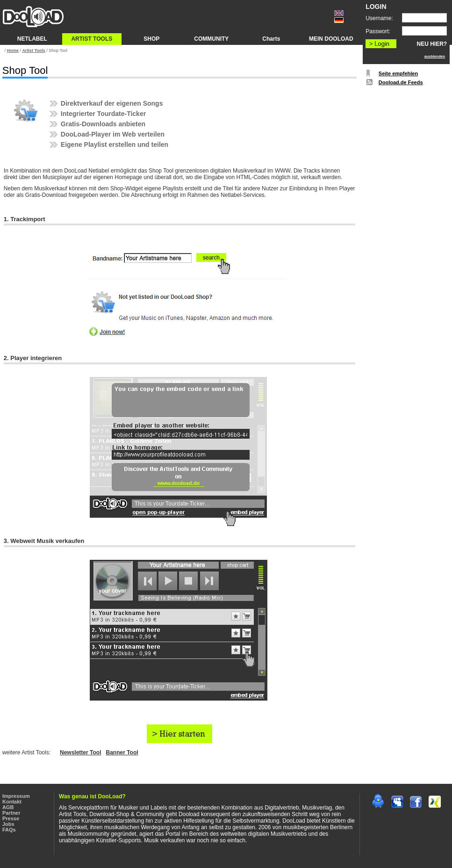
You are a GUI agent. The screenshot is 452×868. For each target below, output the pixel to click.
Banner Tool (122, 752)
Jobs (8, 824)
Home (13, 51)
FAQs (9, 830)
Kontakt (12, 802)
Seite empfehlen (398, 73)
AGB (8, 807)
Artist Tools (33, 51)
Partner (11, 813)
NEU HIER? (432, 44)
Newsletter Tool (80, 752)
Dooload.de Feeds (401, 82)
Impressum (16, 796)
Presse (11, 818)
